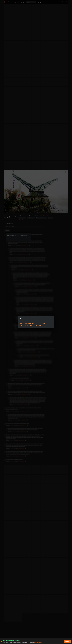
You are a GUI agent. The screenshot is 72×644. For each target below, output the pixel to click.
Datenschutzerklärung (38, 642)
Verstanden (67, 641)
